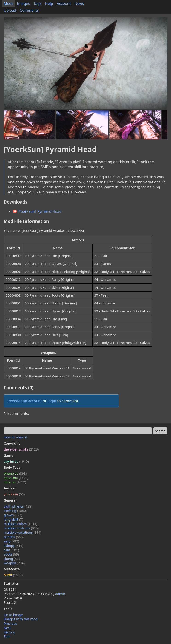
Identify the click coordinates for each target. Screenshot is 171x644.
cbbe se (15, 482)
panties (14, 537)
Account (64, 3)
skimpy (13, 546)
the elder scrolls (21, 449)
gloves (13, 515)
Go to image (13, 615)
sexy (11, 541)
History (9, 632)
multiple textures (21, 528)
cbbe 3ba (16, 478)
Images (23, 3)
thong (12, 559)
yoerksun (14, 494)
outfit (13, 575)
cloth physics (18, 506)
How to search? (16, 437)
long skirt (13, 519)
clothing (15, 511)
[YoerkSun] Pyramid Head (37, 211)
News (79, 3)
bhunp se (15, 473)
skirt (11, 550)
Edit (7, 637)
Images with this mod (20, 619)
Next (7, 628)
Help (49, 3)
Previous (10, 623)
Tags (38, 3)
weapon (14, 563)
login (52, 401)
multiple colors (20, 524)
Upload (10, 10)
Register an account (25, 401)
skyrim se (16, 461)
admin (60, 594)
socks (11, 554)
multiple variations (22, 532)
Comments (29, 10)
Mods (9, 3)
